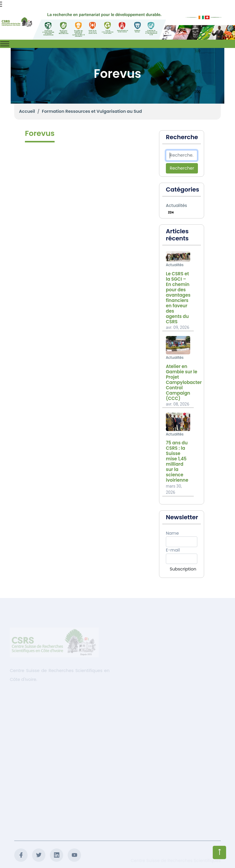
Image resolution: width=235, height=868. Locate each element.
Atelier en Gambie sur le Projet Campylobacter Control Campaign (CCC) (184, 382)
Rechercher (182, 168)
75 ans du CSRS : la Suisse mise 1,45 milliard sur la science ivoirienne (177, 462)
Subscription (183, 569)
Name (172, 533)
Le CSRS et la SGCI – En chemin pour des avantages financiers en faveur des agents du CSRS (178, 298)
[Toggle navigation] (5, 44)
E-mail (173, 550)
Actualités (176, 205)
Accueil (27, 111)
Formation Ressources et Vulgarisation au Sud (92, 111)
